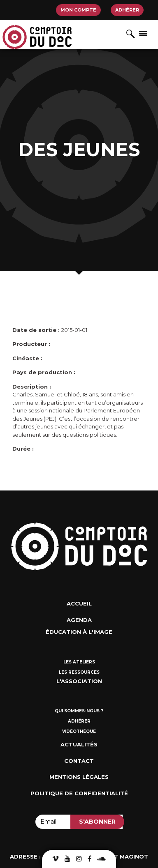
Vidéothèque (79, 731)
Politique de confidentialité (79, 793)
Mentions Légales (79, 777)
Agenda (79, 620)
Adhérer (127, 10)
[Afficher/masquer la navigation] (143, 33)
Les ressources (79, 672)
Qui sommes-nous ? (79, 711)
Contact (79, 761)
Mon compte (78, 10)
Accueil (79, 603)
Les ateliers (79, 662)
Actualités (79, 744)
